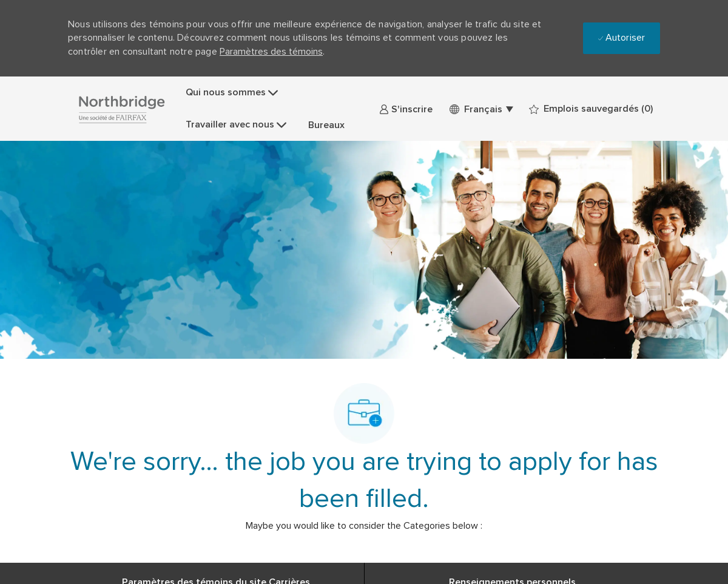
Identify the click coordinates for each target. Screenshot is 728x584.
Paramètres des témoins (271, 52)
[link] (406, 109)
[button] (481, 109)
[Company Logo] (121, 109)
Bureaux (326, 125)
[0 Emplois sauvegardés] (591, 109)
